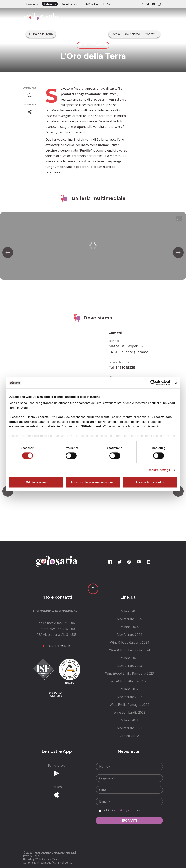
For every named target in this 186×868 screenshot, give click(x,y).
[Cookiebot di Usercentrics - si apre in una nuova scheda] (153, 383)
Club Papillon (90, 4)
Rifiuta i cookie (36, 482)
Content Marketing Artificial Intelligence (48, 862)
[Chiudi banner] (176, 383)
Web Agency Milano (48, 859)
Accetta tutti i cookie (150, 482)
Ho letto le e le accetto (125, 810)
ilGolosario (31, 4)
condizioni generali (124, 810)
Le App (107, 4)
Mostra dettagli (159, 470)
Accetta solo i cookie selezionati (93, 482)
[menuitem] (129, 611)
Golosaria (50, 4)
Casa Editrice (69, 4)
